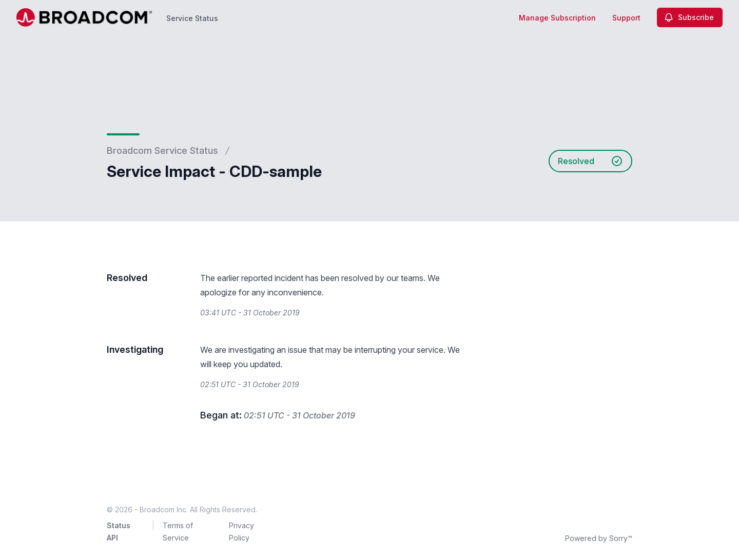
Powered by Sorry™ (599, 538)
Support (626, 18)
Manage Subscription (557, 18)
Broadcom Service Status (162, 151)
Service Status (192, 18)
